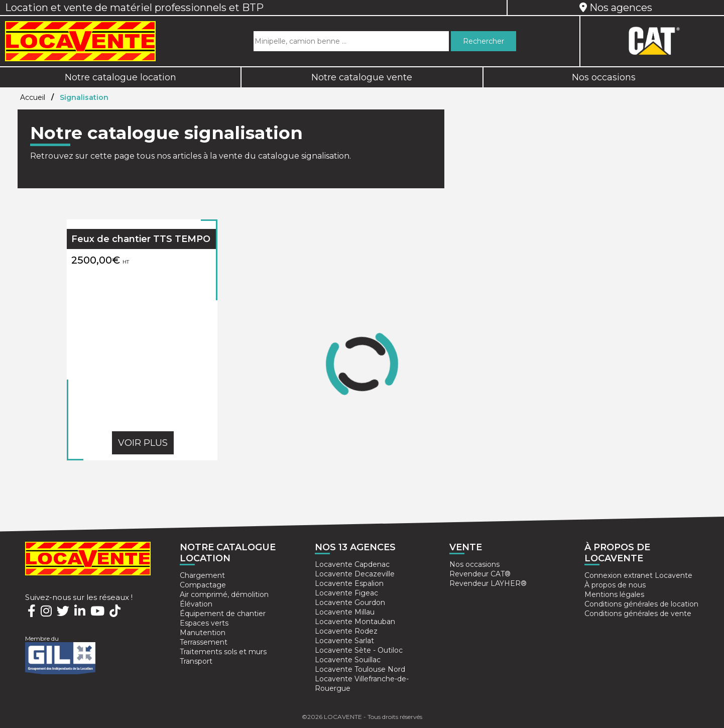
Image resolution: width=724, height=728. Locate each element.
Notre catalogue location (120, 77)
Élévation (196, 604)
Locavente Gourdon (350, 602)
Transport (196, 661)
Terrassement (204, 642)
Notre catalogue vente (362, 77)
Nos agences (616, 8)
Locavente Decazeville (355, 574)
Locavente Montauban (355, 622)
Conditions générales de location (641, 604)
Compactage (203, 585)
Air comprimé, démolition (224, 594)
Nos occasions (604, 77)
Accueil (33, 97)
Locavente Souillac (348, 660)
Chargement (202, 575)
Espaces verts (204, 623)
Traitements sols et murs (223, 652)
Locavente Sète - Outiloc (359, 650)
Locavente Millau (345, 612)
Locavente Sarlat (344, 641)
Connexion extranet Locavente (638, 575)
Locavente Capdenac (352, 564)
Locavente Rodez (346, 631)
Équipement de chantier (223, 614)
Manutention (203, 633)
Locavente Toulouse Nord (360, 669)
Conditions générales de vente (638, 614)
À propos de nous (615, 585)
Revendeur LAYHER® (488, 583)
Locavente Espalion (349, 583)
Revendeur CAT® (480, 574)
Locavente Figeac (346, 593)
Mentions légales (614, 594)
